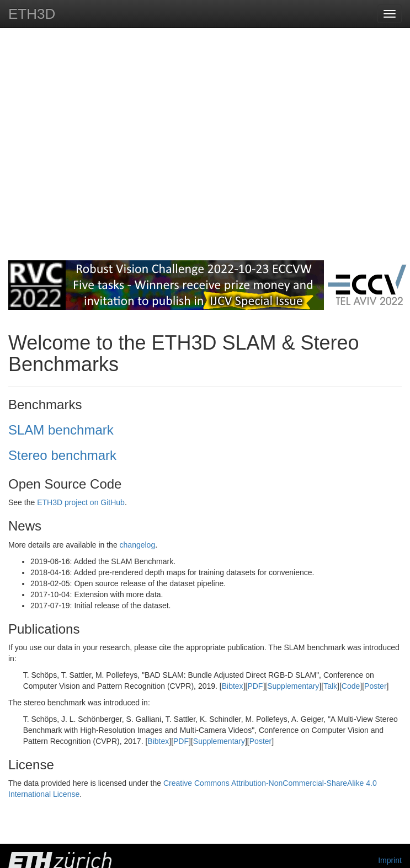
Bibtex (233, 686)
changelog (138, 545)
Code (351, 686)
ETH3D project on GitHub (81, 502)
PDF (255, 686)
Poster (375, 686)
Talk (330, 686)
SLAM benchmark (61, 430)
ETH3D (32, 14)
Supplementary (293, 686)
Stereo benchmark (62, 455)
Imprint (390, 860)
